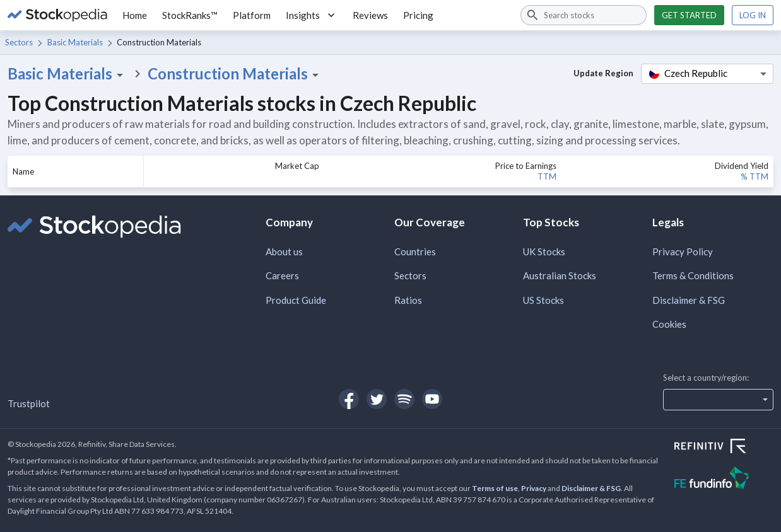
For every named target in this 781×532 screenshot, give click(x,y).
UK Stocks (544, 252)
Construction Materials (235, 74)
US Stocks (543, 300)
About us (284, 252)
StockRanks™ (190, 15)
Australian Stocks (560, 275)
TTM (547, 176)
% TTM (755, 176)
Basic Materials (75, 42)
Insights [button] (312, 15)
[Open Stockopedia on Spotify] (404, 399)
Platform (252, 15)
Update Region (603, 73)
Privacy (534, 488)
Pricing (418, 15)
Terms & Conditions (693, 275)
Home (135, 15)
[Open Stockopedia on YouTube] (432, 399)
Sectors (19, 42)
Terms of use (495, 488)
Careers (282, 275)
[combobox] (584, 15)
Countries (415, 252)
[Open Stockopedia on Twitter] (377, 399)
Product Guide (296, 300)
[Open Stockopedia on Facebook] (349, 399)
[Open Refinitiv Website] (724, 448)
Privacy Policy (683, 252)
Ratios (408, 300)
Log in (753, 15)
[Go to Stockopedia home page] (57, 15)
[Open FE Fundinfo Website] (724, 479)
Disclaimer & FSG (689, 300)
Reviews (370, 15)
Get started (689, 15)
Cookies (669, 324)
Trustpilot (29, 403)
